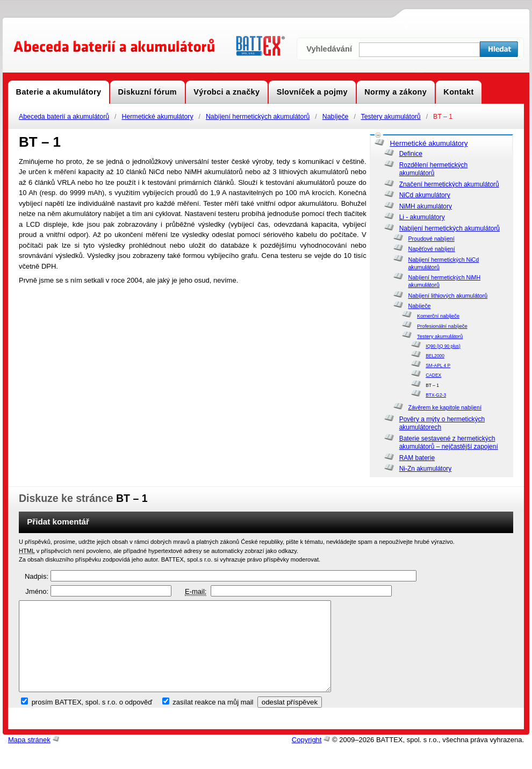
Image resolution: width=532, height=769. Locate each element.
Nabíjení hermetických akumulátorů (258, 117)
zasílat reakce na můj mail (213, 720)
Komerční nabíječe (438, 316)
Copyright (307, 758)
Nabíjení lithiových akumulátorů (448, 296)
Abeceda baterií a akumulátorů (64, 117)
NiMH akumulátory (426, 206)
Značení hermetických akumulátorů (449, 184)
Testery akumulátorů (391, 117)
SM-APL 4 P (438, 365)
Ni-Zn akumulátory (426, 469)
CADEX (433, 375)
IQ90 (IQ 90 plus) (443, 346)
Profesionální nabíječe (442, 326)
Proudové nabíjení (431, 239)
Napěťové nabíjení (431, 249)
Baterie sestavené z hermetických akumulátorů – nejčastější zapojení (449, 443)
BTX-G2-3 (436, 395)
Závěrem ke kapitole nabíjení (444, 407)
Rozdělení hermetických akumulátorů (434, 169)
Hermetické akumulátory (157, 117)
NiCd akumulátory (425, 195)
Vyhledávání (329, 49)
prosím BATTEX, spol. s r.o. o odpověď (92, 720)
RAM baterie (417, 458)
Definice (411, 154)
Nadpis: (37, 576)
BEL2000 (435, 356)
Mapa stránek (29, 758)
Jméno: (37, 591)
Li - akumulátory (422, 217)
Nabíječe (336, 117)
